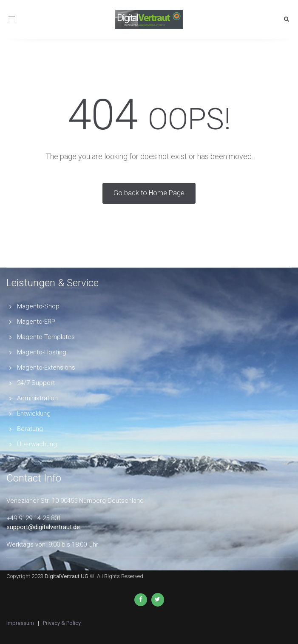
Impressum (20, 623)
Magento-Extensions (46, 368)
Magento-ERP (36, 322)
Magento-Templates (46, 337)
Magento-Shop (38, 306)
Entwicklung (34, 413)
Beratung (30, 429)
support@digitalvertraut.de (43, 527)
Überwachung (37, 444)
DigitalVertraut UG (67, 576)
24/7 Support (36, 383)
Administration (37, 398)
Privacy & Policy (62, 623)
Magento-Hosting (42, 352)
